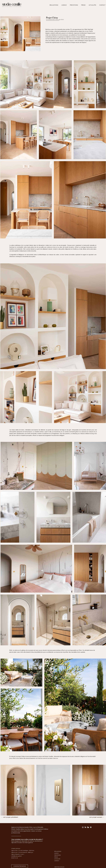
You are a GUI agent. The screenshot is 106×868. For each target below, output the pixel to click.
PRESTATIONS (58, 855)
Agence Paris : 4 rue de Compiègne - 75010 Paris (23, 850)
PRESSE (56, 857)
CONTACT (57, 861)
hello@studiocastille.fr (17, 856)
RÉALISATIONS (58, 851)
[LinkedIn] (85, 827)
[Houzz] (88, 827)
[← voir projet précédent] (10, 817)
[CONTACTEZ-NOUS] (20, 866)
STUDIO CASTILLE (16, 849)
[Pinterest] (91, 827)
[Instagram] (83, 827)
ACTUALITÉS (57, 859)
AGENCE (56, 853)
